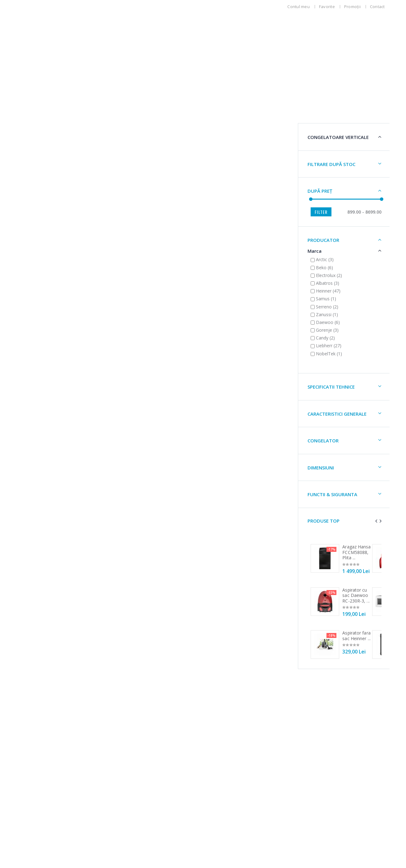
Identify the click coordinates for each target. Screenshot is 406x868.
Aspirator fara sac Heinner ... (80, 641)
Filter (45, 217)
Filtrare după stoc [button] (55, 170)
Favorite (327, 7)
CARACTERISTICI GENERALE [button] (61, 419)
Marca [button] (38, 256)
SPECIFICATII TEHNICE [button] (55, 392)
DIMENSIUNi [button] (44, 473)
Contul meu (299, 7)
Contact (377, 7)
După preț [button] (43, 196)
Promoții (352, 7)
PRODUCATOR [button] (47, 246)
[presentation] (90, 526)
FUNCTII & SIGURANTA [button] (56, 500)
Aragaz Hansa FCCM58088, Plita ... (80, 558)
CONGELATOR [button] (47, 446)
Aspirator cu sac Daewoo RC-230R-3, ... (79, 601)
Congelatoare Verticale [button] (49, 140)
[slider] (34, 205)
